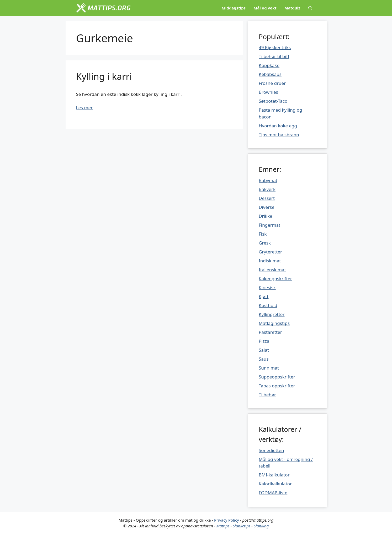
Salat (264, 350)
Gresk (265, 243)
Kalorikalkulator (275, 484)
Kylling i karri (104, 76)
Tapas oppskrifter (277, 386)
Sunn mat (269, 368)
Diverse (267, 207)
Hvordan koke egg (278, 126)
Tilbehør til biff (274, 56)
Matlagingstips (274, 323)
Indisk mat (270, 261)
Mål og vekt (265, 8)
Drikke (266, 216)
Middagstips (234, 8)
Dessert (267, 198)
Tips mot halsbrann (279, 135)
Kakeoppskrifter (275, 279)
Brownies (268, 92)
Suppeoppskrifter (277, 377)
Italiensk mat (272, 270)
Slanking (261, 526)
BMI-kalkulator (274, 475)
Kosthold (268, 305)
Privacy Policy (227, 520)
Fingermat (269, 225)
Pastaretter (270, 332)
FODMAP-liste (273, 493)
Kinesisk (267, 287)
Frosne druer (272, 83)
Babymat (268, 180)
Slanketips (242, 526)
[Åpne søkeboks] (310, 8)
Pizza (264, 341)
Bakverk (267, 189)
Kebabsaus (270, 74)
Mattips (223, 526)
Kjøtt (264, 296)
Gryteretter (270, 252)
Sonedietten (271, 450)
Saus (264, 359)
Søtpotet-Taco (273, 101)
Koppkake (269, 65)
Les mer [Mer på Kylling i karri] (84, 108)
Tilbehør (267, 395)
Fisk (263, 234)
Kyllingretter (272, 314)
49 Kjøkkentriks (275, 47)
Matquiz (292, 8)
